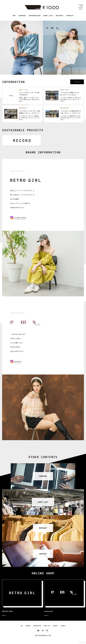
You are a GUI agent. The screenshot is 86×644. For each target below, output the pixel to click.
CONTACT (63, 629)
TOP (21, 629)
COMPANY (28, 629)
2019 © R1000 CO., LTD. (43, 639)
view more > (77, 82)
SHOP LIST (47, 629)
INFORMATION (37, 629)
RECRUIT (55, 629)
